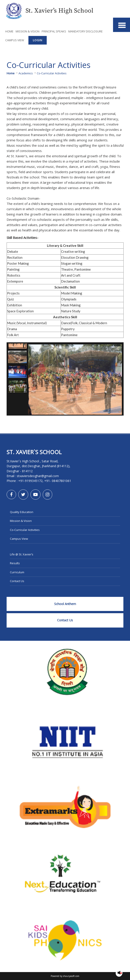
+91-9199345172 (30, 481)
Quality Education (22, 512)
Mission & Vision (28, 31)
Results (15, 563)
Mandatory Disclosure (85, 31)
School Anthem (65, 604)
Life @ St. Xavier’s (22, 554)
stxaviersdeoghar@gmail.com (38, 476)
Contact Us (17, 581)
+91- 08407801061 (58, 481)
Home (9, 31)
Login (38, 40)
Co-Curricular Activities (25, 530)
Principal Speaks (54, 31)
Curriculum (17, 572)
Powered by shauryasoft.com (65, 976)
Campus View (15, 40)
